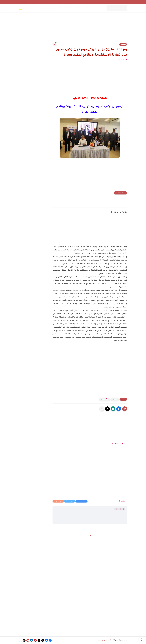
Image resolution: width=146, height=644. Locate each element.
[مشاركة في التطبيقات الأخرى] (102, 409)
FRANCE (80, 8)
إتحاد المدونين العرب (108, 2)
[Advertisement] (73, 29)
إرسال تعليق (120, 509)
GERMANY (63, 8)
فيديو (38, 8)
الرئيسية (123, 44)
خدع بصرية (54, 8)
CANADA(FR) (72, 8)
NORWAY (87, 8)
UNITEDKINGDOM (97, 8)
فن (42, 8)
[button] (119, 409)
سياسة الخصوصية (94, 2)
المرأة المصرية (105, 399)
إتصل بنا (124, 2)
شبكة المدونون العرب (104, 640)
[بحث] (20, 8)
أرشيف (117, 2)
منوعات (47, 8)
